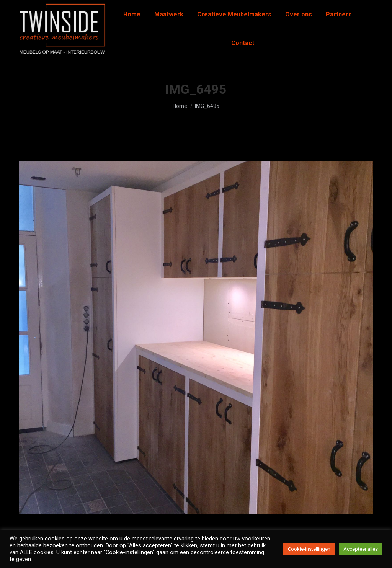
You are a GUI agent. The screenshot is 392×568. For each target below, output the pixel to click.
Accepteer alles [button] (361, 549)
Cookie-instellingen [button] (309, 549)
